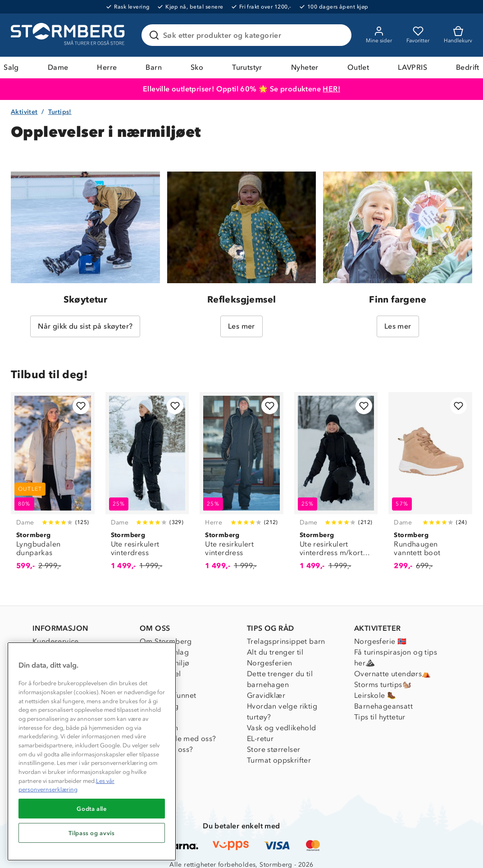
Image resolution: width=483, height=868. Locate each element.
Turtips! (60, 112)
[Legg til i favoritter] (81, 406)
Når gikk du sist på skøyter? (85, 326)
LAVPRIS (412, 67)
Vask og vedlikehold (282, 728)
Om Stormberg (166, 641)
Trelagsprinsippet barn (286, 641)
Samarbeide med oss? (178, 739)
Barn (154, 67)
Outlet (358, 67)
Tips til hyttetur (380, 717)
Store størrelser (273, 749)
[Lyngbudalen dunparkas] (53, 486)
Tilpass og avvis (92, 833)
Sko (197, 67)
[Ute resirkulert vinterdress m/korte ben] (336, 486)
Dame (58, 67)
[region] (92, 751)
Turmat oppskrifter (279, 760)
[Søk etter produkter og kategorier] (248, 35)
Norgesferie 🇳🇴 (380, 641)
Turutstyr (247, 67)
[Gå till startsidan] (69, 35)
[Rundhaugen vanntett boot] (430, 486)
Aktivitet (24, 112)
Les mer (241, 326)
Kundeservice (56, 641)
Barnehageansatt (383, 706)
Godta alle (92, 809)
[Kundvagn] (458, 35)
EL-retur (260, 739)
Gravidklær (266, 695)
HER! (331, 89)
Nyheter (305, 67)
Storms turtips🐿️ (383, 685)
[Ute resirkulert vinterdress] (147, 486)
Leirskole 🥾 (375, 695)
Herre (107, 67)
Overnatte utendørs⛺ (393, 674)
